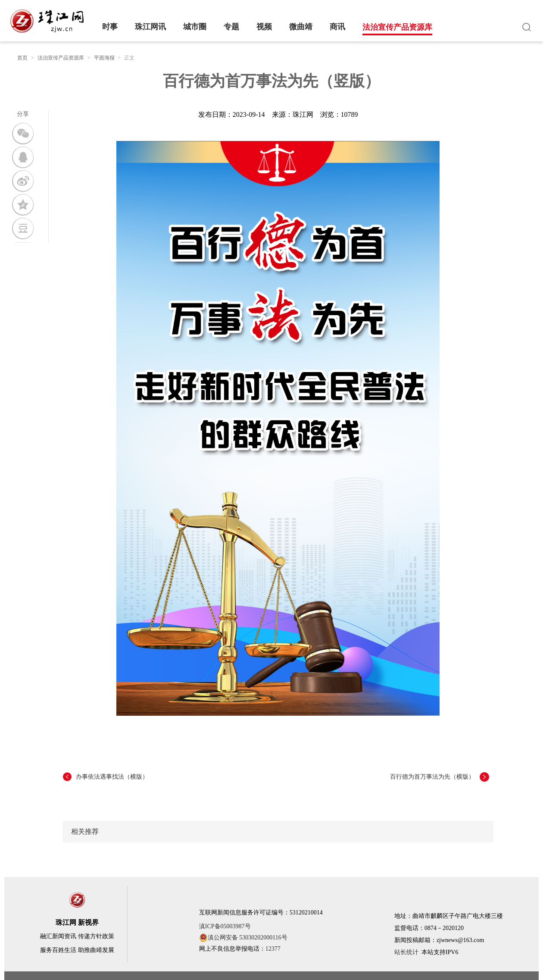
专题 (231, 27)
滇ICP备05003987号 (225, 926)
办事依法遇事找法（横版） (112, 777)
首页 (22, 58)
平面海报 (104, 58)
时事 (110, 27)
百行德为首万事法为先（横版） (432, 777)
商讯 (337, 27)
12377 (273, 949)
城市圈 (195, 27)
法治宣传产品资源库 (397, 27)
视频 (264, 27)
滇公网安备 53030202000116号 (243, 938)
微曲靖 (301, 27)
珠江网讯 (150, 27)
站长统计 (406, 952)
